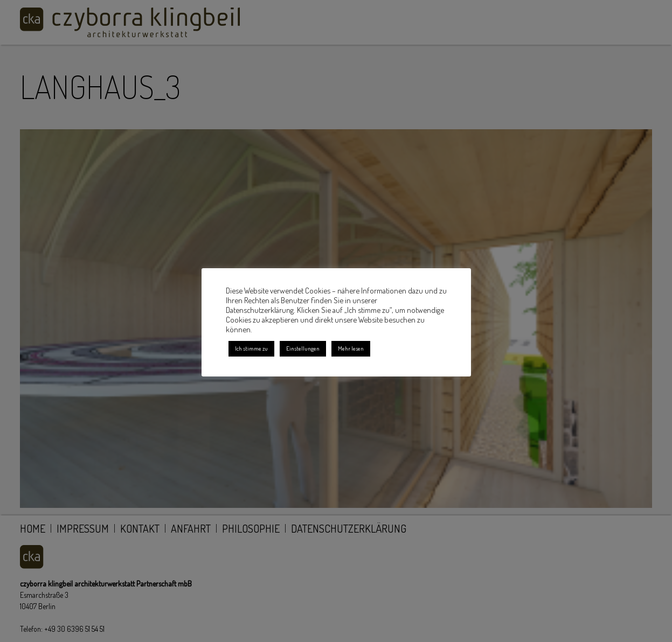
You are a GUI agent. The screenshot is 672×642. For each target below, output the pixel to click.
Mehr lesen (351, 348)
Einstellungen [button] (303, 348)
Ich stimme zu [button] (251, 348)
